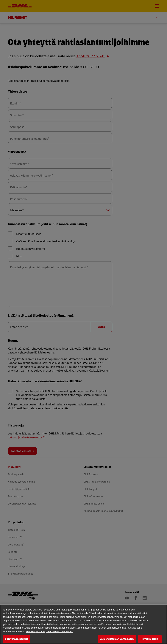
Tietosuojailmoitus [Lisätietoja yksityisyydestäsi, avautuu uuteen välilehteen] (35, 635)
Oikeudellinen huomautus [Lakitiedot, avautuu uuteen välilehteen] (59, 635)
